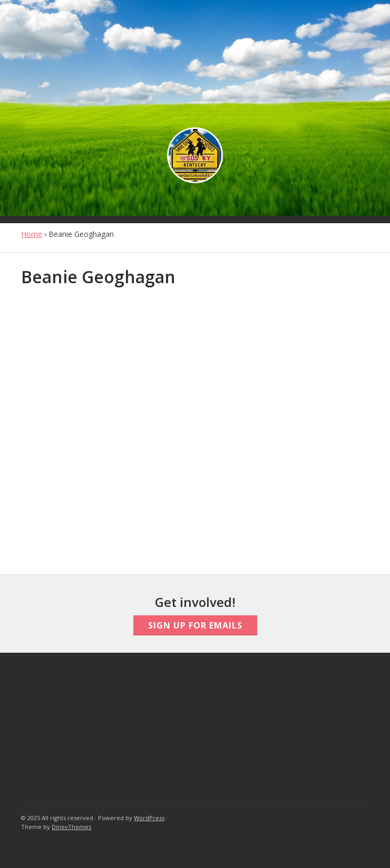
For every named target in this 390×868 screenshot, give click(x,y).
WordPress (149, 818)
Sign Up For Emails (195, 625)
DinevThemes (71, 827)
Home (32, 234)
